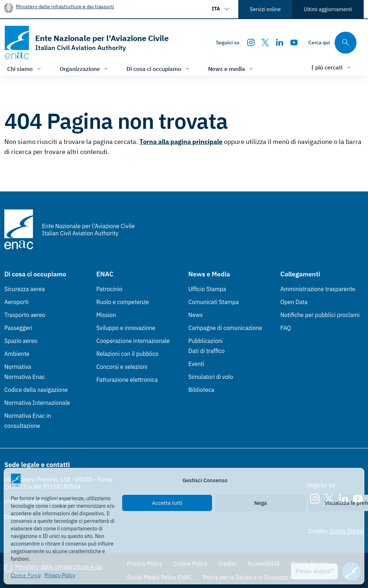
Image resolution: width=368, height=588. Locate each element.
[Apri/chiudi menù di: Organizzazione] (85, 69)
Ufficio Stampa (207, 289)
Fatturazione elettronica (127, 380)
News (195, 315)
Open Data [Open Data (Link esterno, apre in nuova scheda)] (294, 302)
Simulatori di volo (211, 377)
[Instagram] (251, 42)
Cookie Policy (26, 575)
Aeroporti (17, 302)
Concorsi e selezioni (122, 367)
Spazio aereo (21, 341)
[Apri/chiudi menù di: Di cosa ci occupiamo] (159, 69)
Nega (260, 503)
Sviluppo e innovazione (126, 328)
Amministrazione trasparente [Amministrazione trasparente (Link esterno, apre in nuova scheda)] (318, 289)
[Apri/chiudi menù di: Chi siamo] (25, 69)
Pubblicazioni (206, 341)
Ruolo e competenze (123, 302)
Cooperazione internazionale (133, 341)
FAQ (286, 328)
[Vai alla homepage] (86, 43)
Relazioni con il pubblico (127, 354)
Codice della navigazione (36, 390)
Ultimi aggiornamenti (328, 9)
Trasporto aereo (25, 315)
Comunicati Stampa (213, 302)
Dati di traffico (206, 351)
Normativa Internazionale (37, 403)
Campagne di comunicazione (225, 328)
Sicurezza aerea (25, 289)
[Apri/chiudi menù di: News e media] (231, 69)
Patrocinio (109, 289)
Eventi (196, 364)
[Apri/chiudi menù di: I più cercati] (332, 67)
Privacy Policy (60, 575)
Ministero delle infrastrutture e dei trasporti (65, 6)
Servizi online (265, 9)
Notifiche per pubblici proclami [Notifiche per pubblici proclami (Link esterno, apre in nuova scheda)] (320, 315)
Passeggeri (18, 328)
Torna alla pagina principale (181, 142)
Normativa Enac (25, 377)
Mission (106, 315)
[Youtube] (294, 42)
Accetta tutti (167, 503)
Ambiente (17, 354)
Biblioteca (201, 390)
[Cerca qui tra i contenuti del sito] (332, 43)
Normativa (18, 367)
